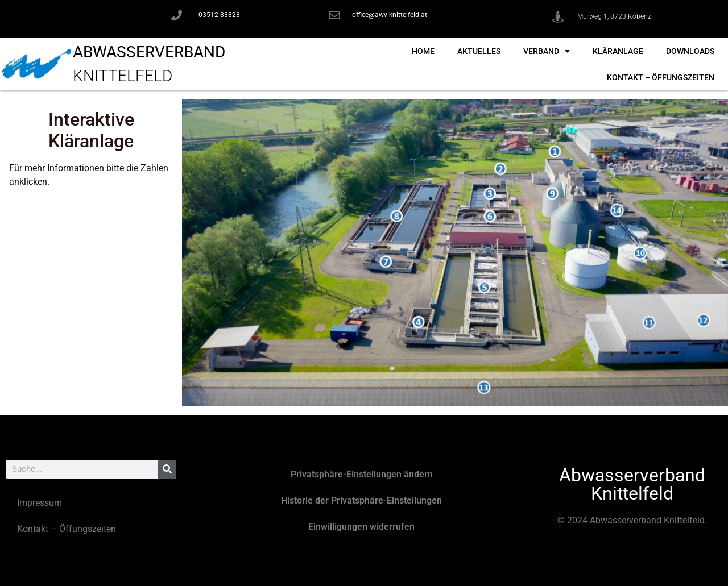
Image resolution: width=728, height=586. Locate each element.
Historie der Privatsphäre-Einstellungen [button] (361, 500)
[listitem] (555, 151)
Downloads (690, 51)
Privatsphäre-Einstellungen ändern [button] (362, 474)
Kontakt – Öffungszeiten (661, 77)
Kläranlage (618, 51)
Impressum (40, 503)
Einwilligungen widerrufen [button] (361, 527)
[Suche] (167, 469)
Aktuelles (479, 51)
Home (423, 51)
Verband (547, 51)
